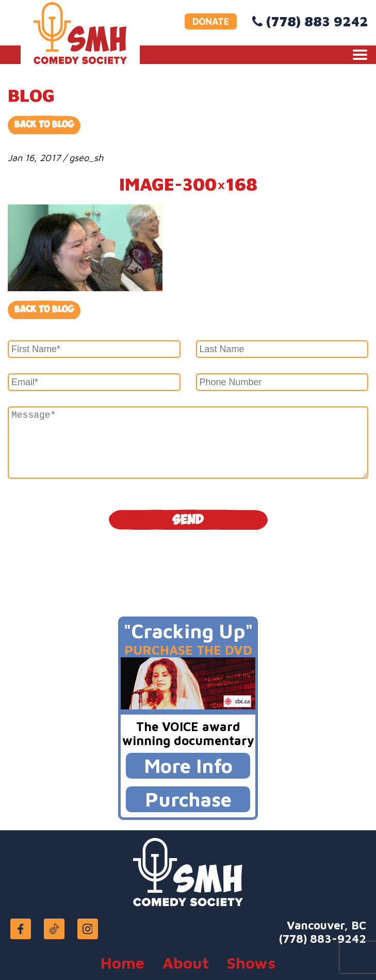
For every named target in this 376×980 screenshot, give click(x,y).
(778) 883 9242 (317, 21)
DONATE (211, 21)
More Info (188, 765)
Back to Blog (44, 125)
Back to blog (44, 310)
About (186, 963)
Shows (251, 963)
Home (122, 963)
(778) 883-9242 (323, 939)
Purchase (188, 799)
